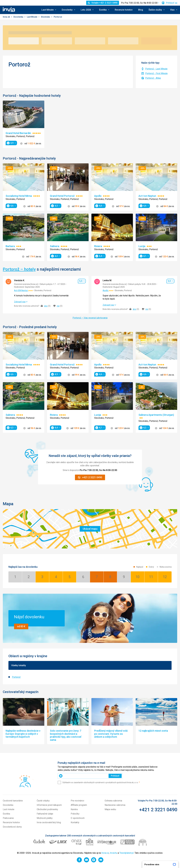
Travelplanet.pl (126, 853)
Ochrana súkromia (113, 801)
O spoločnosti (78, 818)
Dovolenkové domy (12, 827)
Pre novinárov (77, 801)
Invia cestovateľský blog (49, 822)
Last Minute (32, 17)
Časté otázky (43, 801)
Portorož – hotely (19, 269)
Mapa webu (110, 809)
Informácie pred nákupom (49, 805)
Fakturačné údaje (45, 814)
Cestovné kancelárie (13, 801)
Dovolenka (19, 17)
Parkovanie (8, 818)
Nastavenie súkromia (115, 805)
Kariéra (74, 809)
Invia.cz (105, 853)
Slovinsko (46, 17)
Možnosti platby (45, 818)
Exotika (6, 814)
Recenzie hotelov (124, 10)
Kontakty (75, 822)
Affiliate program (79, 805)
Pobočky (75, 814)
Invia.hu (113, 853)
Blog (141, 10)
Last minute (9, 809)
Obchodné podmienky (47, 809)
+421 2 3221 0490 (158, 810)
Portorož (16, 677)
